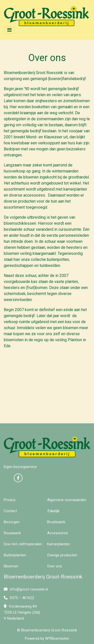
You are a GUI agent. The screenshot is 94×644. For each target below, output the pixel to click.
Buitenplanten (15, 555)
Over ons (55, 566)
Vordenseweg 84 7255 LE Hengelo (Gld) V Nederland (22, 612)
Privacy (10, 500)
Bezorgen (12, 522)
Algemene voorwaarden (67, 500)
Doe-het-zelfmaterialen (23, 544)
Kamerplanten (59, 544)
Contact (10, 511)
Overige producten (62, 555)
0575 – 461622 (19, 598)
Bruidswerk (56, 522)
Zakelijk (53, 511)
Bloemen (11, 566)
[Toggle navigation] (9, 30)
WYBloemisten (57, 638)
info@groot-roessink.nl (26, 589)
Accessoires (58, 533)
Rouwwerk (12, 533)
